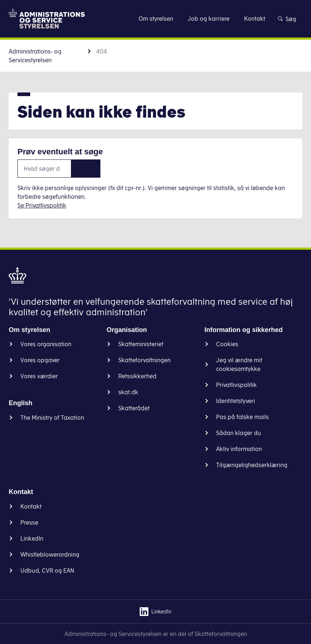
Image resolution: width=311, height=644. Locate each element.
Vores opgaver (40, 360)
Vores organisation (46, 344)
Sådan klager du (239, 433)
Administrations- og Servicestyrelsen (35, 56)
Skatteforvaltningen (144, 360)
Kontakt (31, 506)
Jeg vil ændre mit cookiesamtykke (239, 364)
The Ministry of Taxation (52, 418)
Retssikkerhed (137, 376)
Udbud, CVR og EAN (47, 570)
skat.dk (128, 392)
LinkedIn (32, 538)
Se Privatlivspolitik (42, 205)
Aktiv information (239, 449)
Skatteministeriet (141, 344)
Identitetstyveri (236, 401)
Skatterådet (134, 408)
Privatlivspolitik (236, 385)
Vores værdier (39, 376)
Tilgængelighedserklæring (252, 465)
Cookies (227, 344)
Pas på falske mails (242, 417)
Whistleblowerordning (50, 554)
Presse (29, 522)
